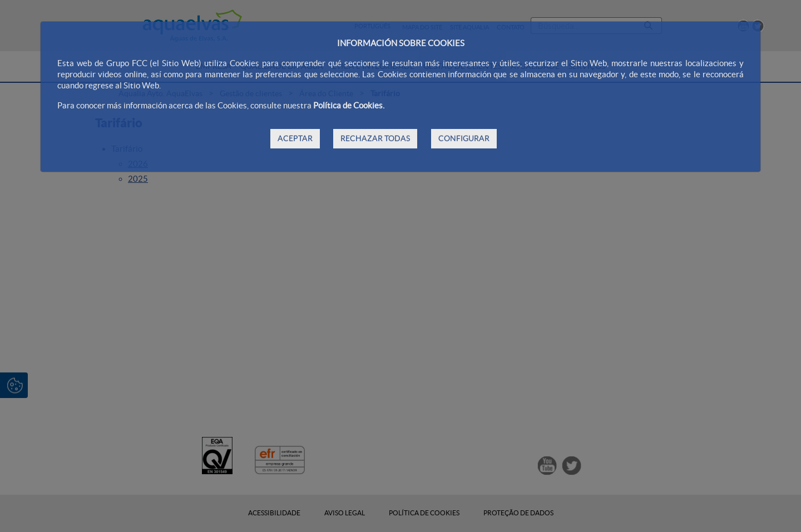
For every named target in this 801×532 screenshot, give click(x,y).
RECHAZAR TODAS (375, 138)
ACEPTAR (295, 138)
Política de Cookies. (349, 105)
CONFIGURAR (464, 138)
